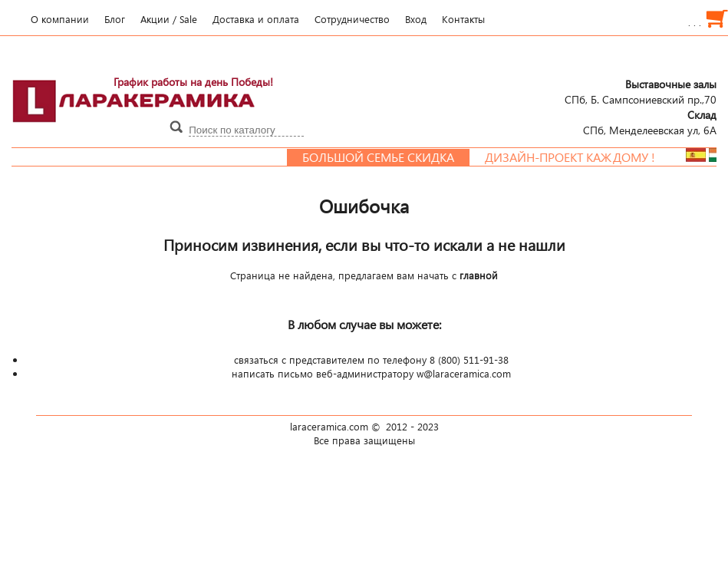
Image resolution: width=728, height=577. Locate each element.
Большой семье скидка (384, 157)
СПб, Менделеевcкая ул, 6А (650, 122)
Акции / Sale (169, 19)
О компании (60, 19)
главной (479, 275)
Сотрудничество (352, 19)
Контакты (463, 19)
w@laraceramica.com (464, 374)
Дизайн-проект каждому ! (576, 157)
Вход (416, 19)
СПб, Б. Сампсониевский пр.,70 (641, 91)
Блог (115, 19)
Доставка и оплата (256, 19)
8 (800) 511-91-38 (469, 360)
